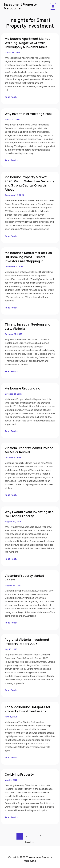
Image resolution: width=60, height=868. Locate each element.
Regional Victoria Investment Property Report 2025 (27, 642)
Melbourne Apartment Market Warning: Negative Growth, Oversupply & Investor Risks (27, 43)
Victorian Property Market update (24, 578)
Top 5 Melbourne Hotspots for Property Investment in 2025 (28, 709)
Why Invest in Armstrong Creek (28, 114)
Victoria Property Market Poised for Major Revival (29, 450)
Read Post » (11, 97)
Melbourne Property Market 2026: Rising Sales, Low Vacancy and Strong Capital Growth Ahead (29, 183)
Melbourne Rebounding (22, 388)
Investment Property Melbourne (20, 6)
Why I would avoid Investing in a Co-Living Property (29, 514)
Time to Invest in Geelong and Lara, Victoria (28, 326)
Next (30, 842)
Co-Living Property (19, 774)
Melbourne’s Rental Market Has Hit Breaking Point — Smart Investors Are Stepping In (28, 257)
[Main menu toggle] (53, 6)
